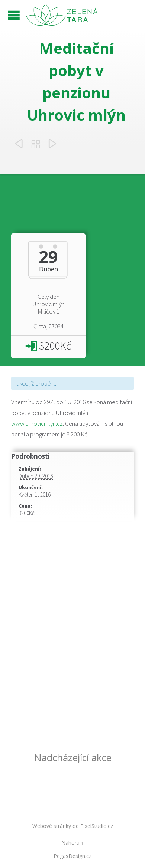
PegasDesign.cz (72, 856)
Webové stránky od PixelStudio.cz (73, 826)
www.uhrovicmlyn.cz (37, 423)
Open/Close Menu (14, 15)
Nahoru (70, 843)
